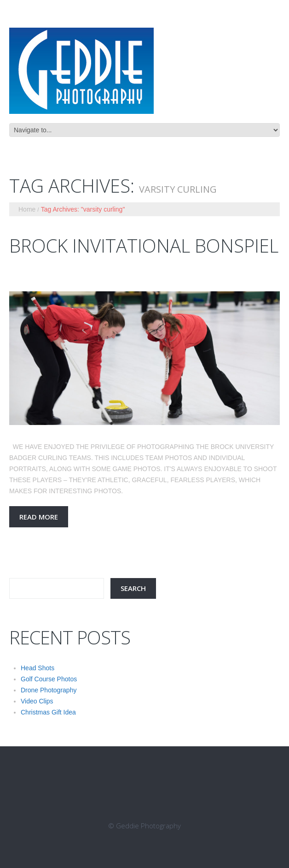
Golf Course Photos (49, 679)
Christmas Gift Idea (48, 712)
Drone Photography (49, 690)
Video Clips (37, 701)
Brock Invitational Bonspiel (144, 245)
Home (27, 209)
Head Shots (38, 668)
